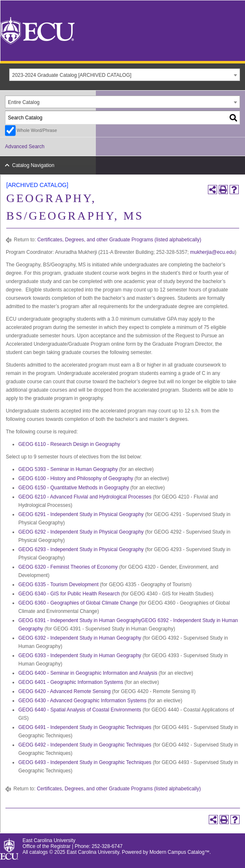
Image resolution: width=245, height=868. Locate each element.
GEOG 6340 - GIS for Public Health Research (69, 594)
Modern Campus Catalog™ (180, 852)
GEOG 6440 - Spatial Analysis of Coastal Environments (80, 710)
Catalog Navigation (33, 165)
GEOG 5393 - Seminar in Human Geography (68, 469)
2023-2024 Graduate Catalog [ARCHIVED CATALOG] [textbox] (72, 75)
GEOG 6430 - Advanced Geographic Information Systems (82, 701)
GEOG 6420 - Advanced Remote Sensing (64, 691)
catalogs (39, 852)
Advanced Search (25, 147)
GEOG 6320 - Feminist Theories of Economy (68, 567)
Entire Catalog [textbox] (24, 102)
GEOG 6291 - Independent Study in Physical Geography (81, 514)
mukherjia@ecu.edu (212, 252)
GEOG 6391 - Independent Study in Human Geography (80, 620)
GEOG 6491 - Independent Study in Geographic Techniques (85, 727)
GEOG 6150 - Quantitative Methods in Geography (74, 488)
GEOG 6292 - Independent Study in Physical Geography (81, 532)
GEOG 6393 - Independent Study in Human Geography (80, 655)
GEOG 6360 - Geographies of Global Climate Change (78, 603)
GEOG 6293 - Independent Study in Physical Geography (81, 549)
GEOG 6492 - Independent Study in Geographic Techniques (85, 745)
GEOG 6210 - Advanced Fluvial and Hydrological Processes (85, 497)
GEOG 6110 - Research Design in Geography (69, 444)
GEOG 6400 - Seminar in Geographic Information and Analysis (88, 673)
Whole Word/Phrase (37, 130)
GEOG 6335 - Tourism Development (59, 585)
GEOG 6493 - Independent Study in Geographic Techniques (85, 762)
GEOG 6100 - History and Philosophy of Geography (76, 478)
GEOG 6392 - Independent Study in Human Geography (80, 638)
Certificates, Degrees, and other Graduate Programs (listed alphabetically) (119, 240)
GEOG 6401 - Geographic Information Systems (71, 682)
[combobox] (125, 75)
